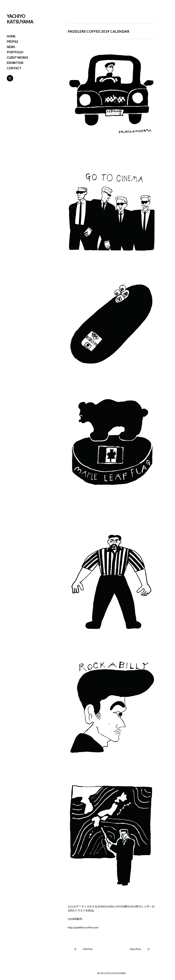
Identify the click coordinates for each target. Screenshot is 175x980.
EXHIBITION (15, 63)
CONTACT (14, 68)
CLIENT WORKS (17, 58)
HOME (11, 36)
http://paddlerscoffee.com (83, 927)
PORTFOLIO (15, 52)
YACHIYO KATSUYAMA (20, 19)
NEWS (11, 47)
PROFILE (12, 42)
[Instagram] (10, 78)
